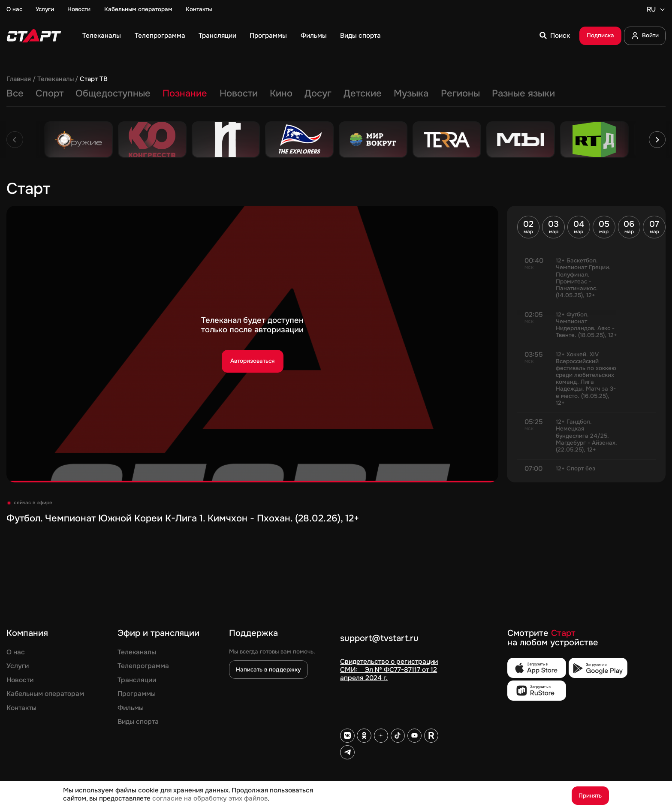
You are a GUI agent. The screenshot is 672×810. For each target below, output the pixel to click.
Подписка (600, 35)
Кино (281, 93)
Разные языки (523, 93)
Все (15, 93)
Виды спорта (360, 36)
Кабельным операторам (138, 9)
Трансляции (217, 36)
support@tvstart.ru (379, 639)
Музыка (411, 93)
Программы (268, 36)
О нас (14, 9)
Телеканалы (102, 36)
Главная (19, 79)
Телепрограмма (160, 36)
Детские (363, 93)
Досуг (318, 93)
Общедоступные (113, 93)
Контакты (199, 9)
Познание (185, 93)
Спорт (50, 93)
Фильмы (314, 36)
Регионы (460, 93)
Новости (79, 9)
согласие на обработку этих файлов (210, 798)
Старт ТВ (94, 79)
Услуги (45, 9)
